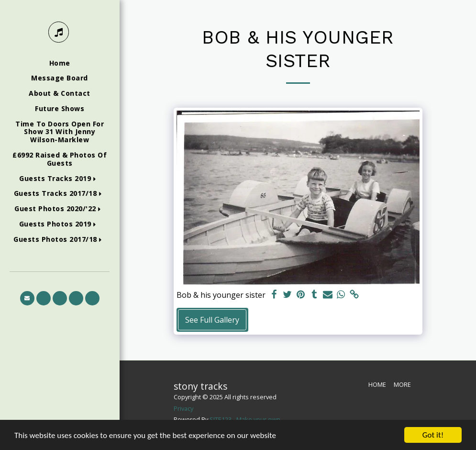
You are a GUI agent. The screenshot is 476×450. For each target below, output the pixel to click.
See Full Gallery (212, 320)
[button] (60, 179)
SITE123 (221, 419)
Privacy (183, 408)
